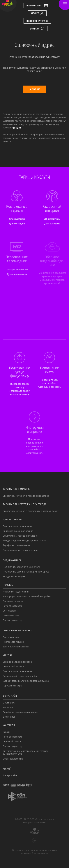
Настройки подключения (16, 592)
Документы (9, 717)
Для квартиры (17, 219)
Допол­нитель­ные (17, 274)
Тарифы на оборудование (16, 545)
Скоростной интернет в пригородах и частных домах (31, 511)
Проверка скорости (13, 601)
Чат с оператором (12, 606)
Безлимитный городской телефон (20, 536)
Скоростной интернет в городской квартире (26, 496)
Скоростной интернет (14, 667)
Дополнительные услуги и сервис (20, 550)
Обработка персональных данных (21, 712)
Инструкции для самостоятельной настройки (27, 596)
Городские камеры (13, 686)
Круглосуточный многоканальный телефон (26, 753)
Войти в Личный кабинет (16, 647)
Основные (22, 270)
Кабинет (37, 13)
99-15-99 (17, 128)
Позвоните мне (11, 616)
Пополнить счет (37, 5)
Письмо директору (13, 620)
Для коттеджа (17, 224)
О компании (9, 703)
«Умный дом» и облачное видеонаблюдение (26, 681)
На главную (34, 89)
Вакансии (37, 29)
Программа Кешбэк (13, 642)
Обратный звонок (12, 742)
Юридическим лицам (14, 577)
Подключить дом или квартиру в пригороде (26, 572)
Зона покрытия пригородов (17, 662)
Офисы (6, 732)
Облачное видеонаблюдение (18, 531)
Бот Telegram (10, 611)
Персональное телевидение (17, 526)
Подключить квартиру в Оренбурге (21, 567)
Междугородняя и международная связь (24, 541)
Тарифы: (11, 270)
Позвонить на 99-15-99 (37, 21)
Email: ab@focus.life (13, 759)
